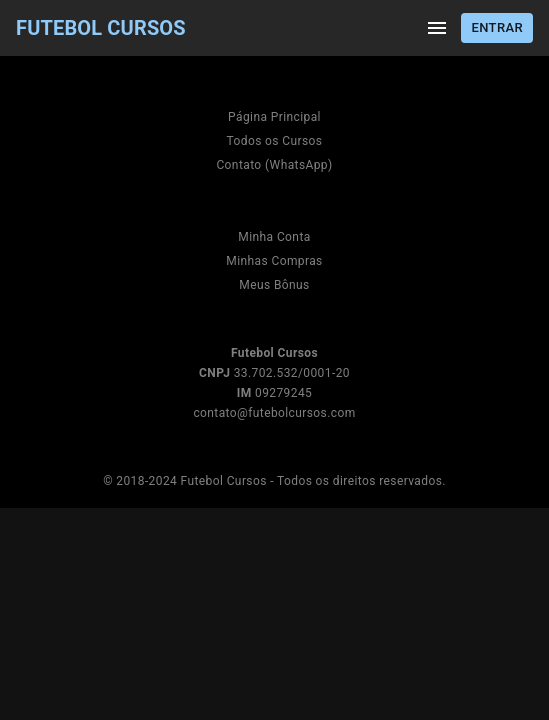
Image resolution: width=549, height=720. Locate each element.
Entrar (497, 28)
